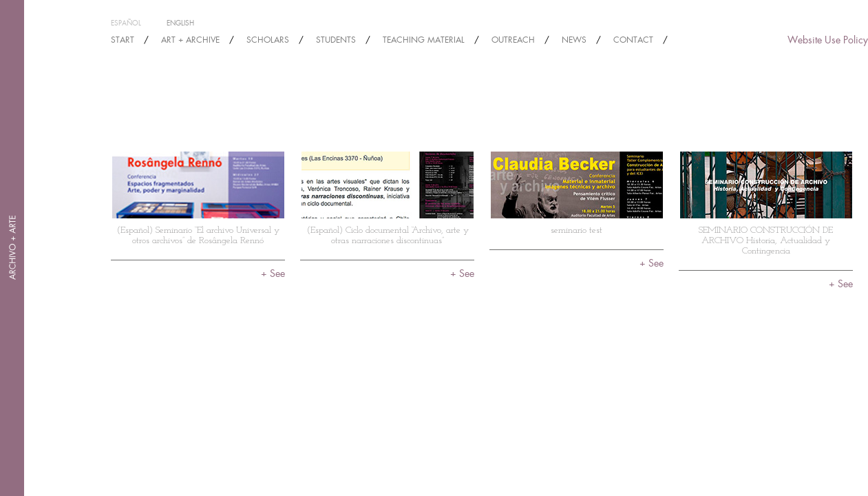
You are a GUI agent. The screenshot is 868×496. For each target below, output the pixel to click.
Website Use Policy (828, 40)
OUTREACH (513, 40)
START (123, 40)
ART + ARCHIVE (190, 40)
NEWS (574, 40)
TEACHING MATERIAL (424, 40)
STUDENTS (336, 40)
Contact (633, 40)
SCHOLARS (268, 40)
